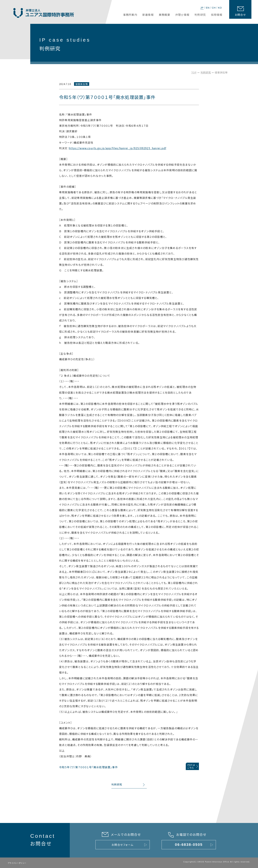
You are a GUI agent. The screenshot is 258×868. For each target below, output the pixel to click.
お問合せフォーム (123, 845)
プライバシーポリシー (17, 863)
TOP (194, 72)
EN (208, 8)
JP (202, 8)
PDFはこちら (191, 766)
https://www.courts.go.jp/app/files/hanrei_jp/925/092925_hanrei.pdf (118, 148)
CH (214, 8)
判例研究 (206, 72)
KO (220, 8)
